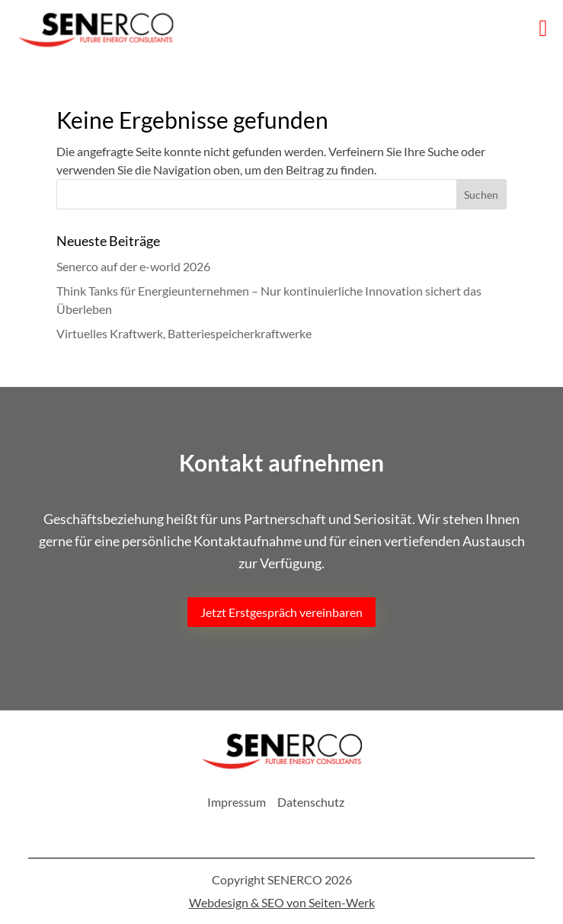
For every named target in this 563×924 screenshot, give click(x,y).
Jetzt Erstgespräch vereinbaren (281, 612)
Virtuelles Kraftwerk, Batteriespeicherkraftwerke (184, 333)
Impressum (237, 802)
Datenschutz (311, 802)
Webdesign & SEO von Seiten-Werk (282, 902)
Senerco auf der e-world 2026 (133, 266)
